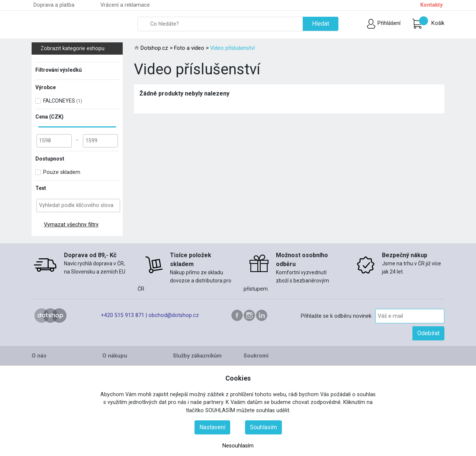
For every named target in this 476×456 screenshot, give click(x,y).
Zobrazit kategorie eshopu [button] (80, 48)
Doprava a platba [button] (54, 5)
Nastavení (212, 427)
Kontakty (431, 5)
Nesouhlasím (238, 446)
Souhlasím (263, 427)
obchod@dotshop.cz (174, 315)
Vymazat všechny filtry (71, 225)
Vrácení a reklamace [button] (125, 5)
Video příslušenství (232, 48)
